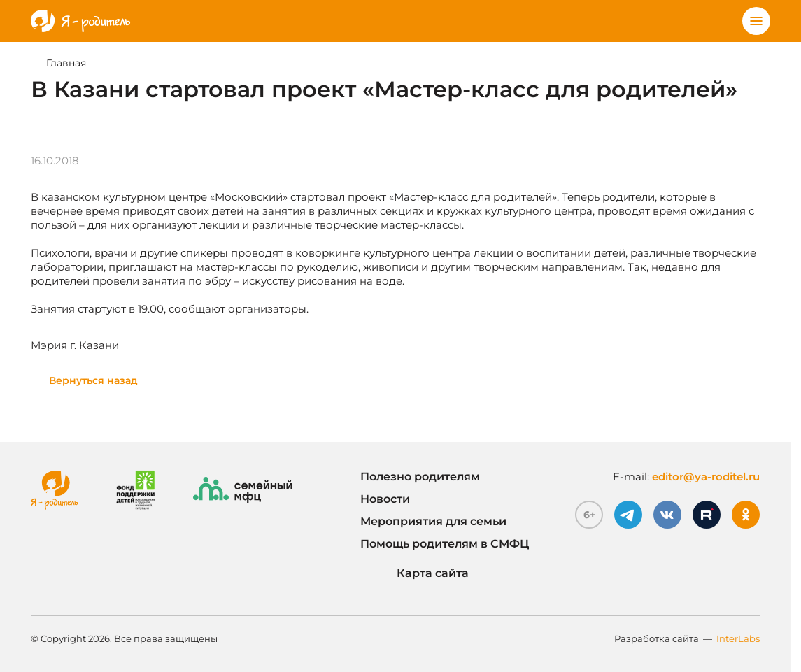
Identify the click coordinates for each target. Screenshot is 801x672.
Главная (66, 63)
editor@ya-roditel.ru (706, 477)
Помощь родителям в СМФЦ (445, 544)
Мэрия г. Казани (75, 345)
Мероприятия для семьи (433, 521)
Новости (385, 499)
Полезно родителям (420, 477)
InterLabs (738, 638)
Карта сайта (414, 573)
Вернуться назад (93, 380)
